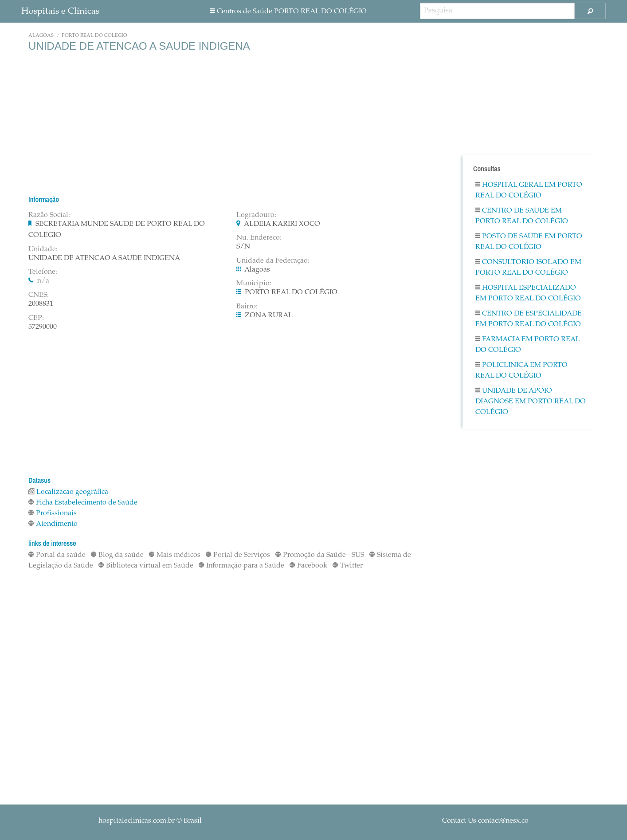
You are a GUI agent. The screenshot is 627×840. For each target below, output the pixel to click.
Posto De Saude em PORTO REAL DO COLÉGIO (529, 242)
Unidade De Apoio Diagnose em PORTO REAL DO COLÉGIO (531, 402)
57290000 (43, 327)
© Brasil (150, 821)
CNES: (39, 295)
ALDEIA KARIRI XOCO (282, 224)
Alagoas (41, 36)
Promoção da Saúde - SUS (320, 555)
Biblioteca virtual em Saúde (146, 566)
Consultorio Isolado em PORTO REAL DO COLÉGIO (528, 268)
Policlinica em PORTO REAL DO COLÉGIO (521, 371)
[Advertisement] (230, 123)
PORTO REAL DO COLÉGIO (94, 36)
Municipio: (254, 284)
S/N (243, 247)
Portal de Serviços (238, 555)
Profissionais (53, 513)
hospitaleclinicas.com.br (137, 821)
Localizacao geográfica (68, 492)
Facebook (308, 566)
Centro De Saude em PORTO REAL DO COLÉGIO (522, 216)
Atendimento (53, 524)
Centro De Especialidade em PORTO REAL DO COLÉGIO (529, 319)
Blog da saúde (117, 555)
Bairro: (247, 307)
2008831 (41, 304)
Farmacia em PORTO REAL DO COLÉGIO (527, 345)
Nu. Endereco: (259, 238)
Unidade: (43, 249)
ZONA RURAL (269, 315)
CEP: (36, 318)
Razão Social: (49, 215)
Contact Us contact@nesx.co (485, 821)
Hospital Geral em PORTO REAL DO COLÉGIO (529, 190)
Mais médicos (175, 555)
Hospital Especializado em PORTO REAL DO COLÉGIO (528, 293)
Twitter (348, 566)
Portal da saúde (57, 555)
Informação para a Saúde (241, 566)
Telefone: (43, 272)
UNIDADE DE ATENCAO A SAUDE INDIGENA (104, 258)
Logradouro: (256, 215)
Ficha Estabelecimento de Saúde (83, 503)
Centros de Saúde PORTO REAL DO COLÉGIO (288, 12)
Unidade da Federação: (273, 261)
